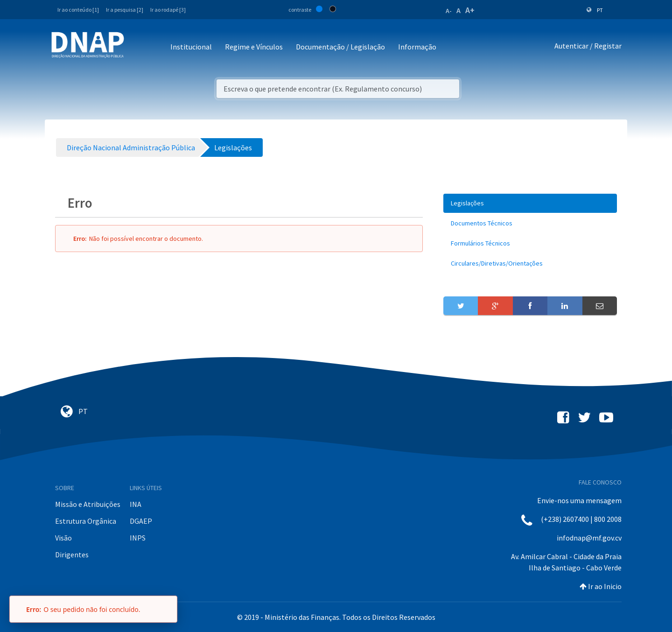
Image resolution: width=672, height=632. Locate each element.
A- (449, 11)
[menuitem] (530, 203)
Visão (63, 538)
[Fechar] (166, 609)
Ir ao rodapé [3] (168, 10)
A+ (470, 10)
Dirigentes (72, 555)
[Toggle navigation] (137, 47)
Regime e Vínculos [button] (254, 47)
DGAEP (141, 521)
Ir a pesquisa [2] (125, 10)
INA (136, 504)
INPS (138, 538)
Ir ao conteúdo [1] (78, 10)
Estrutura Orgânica (86, 521)
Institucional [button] (191, 47)
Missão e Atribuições (88, 504)
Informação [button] (417, 47)
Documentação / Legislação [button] (340, 47)
